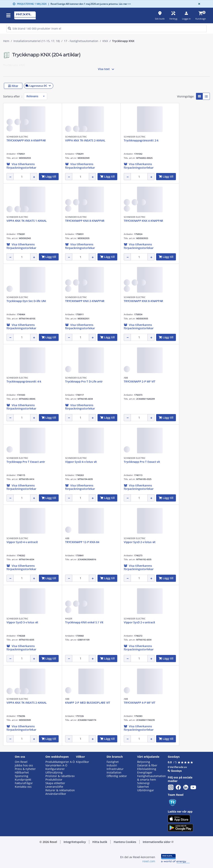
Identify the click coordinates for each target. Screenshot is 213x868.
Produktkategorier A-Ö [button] (60, 762)
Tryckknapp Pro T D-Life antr (84, 381)
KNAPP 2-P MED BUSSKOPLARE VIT (88, 703)
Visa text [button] (107, 69)
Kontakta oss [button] (23, 787)
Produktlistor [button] (54, 780)
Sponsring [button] (22, 776)
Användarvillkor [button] (56, 794)
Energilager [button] (145, 773)
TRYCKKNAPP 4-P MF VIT (140, 703)
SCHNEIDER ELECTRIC (17, 137)
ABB (126, 378)
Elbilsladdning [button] (147, 769)
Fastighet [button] (113, 762)
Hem (6, 41)
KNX (105, 41)
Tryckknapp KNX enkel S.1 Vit (84, 622)
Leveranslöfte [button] (54, 787)
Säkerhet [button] (143, 787)
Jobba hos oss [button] (24, 765)
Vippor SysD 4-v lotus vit (81, 462)
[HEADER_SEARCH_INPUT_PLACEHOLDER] (106, 29)
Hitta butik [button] (100, 842)
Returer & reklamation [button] (60, 790)
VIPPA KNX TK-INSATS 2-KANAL (85, 140)
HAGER (69, 619)
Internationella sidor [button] (158, 842)
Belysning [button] (144, 762)
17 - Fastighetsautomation (81, 41)
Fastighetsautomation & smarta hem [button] (152, 778)
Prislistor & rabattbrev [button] (60, 776)
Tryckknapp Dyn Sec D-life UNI (26, 301)
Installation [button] (114, 773)
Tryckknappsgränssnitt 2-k (141, 140)
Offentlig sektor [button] (117, 776)
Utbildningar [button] (146, 790)
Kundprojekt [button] (23, 780)
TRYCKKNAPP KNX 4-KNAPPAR (26, 140)
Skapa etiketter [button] (55, 783)
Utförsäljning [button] (54, 773)
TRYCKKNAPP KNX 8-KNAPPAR (85, 221)
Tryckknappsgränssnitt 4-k (24, 381)
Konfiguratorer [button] (55, 769)
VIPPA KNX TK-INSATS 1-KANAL (27, 221)
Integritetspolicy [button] (75, 842)
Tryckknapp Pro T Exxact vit (142, 462)
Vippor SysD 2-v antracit (139, 622)
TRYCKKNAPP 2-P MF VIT (140, 381)
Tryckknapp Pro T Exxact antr (26, 462)
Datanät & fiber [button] (147, 765)
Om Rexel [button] (21, 762)
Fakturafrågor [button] (24, 783)
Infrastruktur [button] (115, 769)
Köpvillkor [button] (83, 762)
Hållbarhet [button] (22, 773)
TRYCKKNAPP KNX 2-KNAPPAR (85, 301)
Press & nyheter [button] (25, 769)
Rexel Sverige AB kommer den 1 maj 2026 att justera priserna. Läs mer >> (89, 4)
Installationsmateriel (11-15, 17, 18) (37, 41)
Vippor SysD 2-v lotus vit (140, 542)
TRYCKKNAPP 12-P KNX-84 (82, 542)
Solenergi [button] (143, 783)
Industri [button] (112, 765)
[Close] (198, 4)
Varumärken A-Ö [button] (56, 765)
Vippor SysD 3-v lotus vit (22, 622)
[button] (30, 86)
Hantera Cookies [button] (125, 842)
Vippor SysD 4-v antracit (22, 542)
